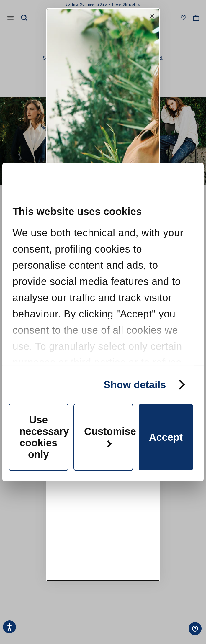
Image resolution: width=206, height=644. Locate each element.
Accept (166, 437)
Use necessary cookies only (44, 437)
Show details (135, 385)
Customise (109, 437)
